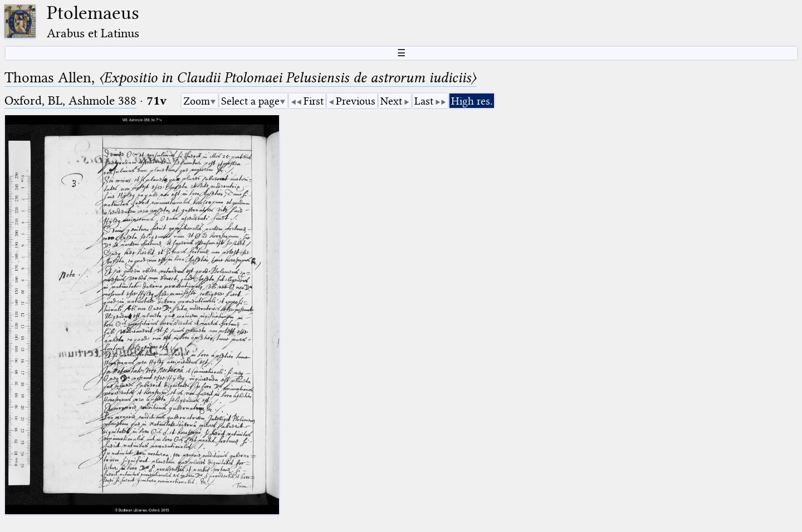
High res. (472, 101)
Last (424, 101)
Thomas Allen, (240, 78)
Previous (356, 101)
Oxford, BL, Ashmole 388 (70, 100)
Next (391, 101)
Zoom (197, 101)
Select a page (250, 101)
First (314, 101)
